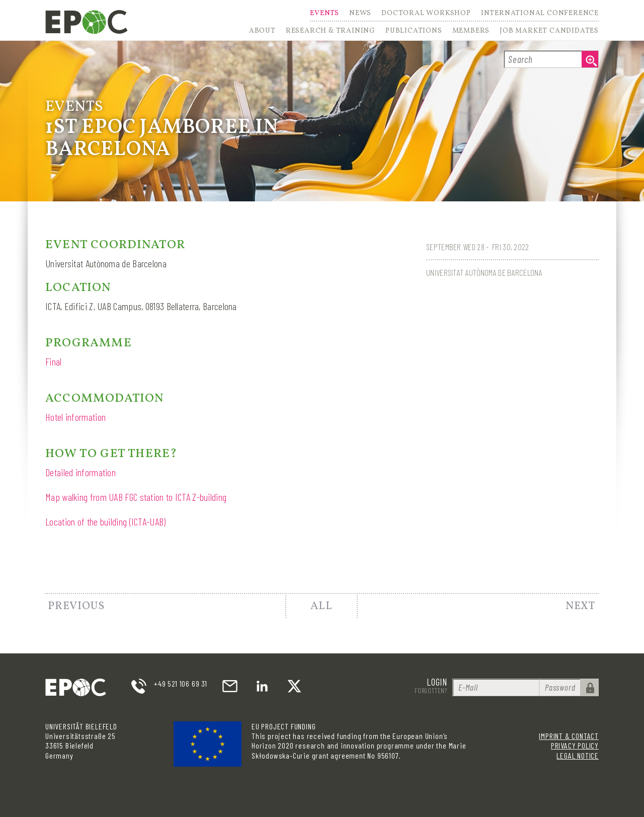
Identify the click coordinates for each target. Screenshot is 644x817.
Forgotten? (431, 691)
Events (325, 14)
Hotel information (75, 417)
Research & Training (331, 31)
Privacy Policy (575, 745)
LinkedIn (262, 686)
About (262, 31)
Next (580, 606)
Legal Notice (578, 755)
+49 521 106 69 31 (181, 683)
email (230, 686)
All (321, 606)
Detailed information (80, 472)
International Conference (540, 14)
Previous (76, 606)
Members (471, 31)
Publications (414, 31)
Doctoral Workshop (426, 14)
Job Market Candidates (549, 31)
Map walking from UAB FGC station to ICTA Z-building (136, 497)
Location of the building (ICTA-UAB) (106, 522)
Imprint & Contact (569, 736)
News (360, 14)
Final (54, 361)
